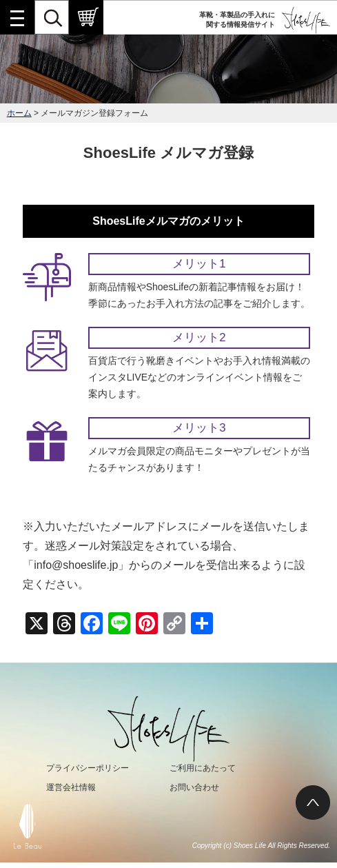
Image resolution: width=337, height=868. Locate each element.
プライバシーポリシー (88, 768)
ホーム (19, 113)
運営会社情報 (71, 787)
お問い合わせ (194, 787)
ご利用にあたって (203, 768)
